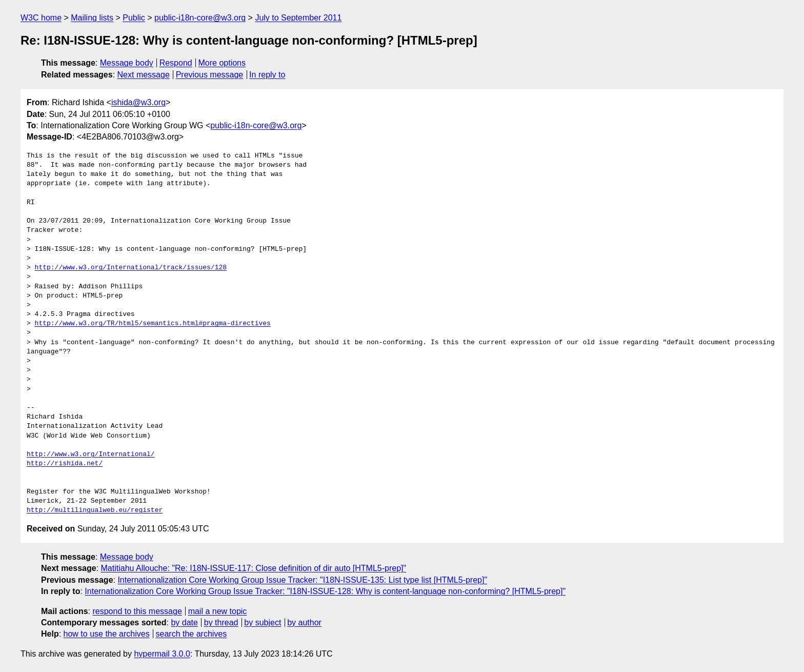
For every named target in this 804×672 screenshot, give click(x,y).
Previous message (210, 75)
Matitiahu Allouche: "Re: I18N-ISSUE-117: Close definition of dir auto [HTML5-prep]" (254, 568)
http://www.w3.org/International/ (91, 454)
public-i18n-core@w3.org (200, 18)
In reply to (267, 75)
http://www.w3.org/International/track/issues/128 (131, 268)
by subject (263, 622)
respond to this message (137, 611)
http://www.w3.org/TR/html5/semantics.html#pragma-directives (153, 324)
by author (304, 622)
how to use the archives (107, 634)
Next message (144, 75)
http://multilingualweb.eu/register (95, 510)
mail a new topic (218, 611)
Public (134, 18)
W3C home (41, 18)
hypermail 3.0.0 (162, 654)
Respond (176, 63)
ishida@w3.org (138, 102)
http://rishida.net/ (65, 464)
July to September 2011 (298, 18)
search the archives (192, 634)
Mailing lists (92, 18)
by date (184, 622)
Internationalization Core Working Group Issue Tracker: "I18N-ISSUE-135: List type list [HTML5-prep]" (302, 580)
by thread (221, 622)
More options (222, 63)
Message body (127, 63)
